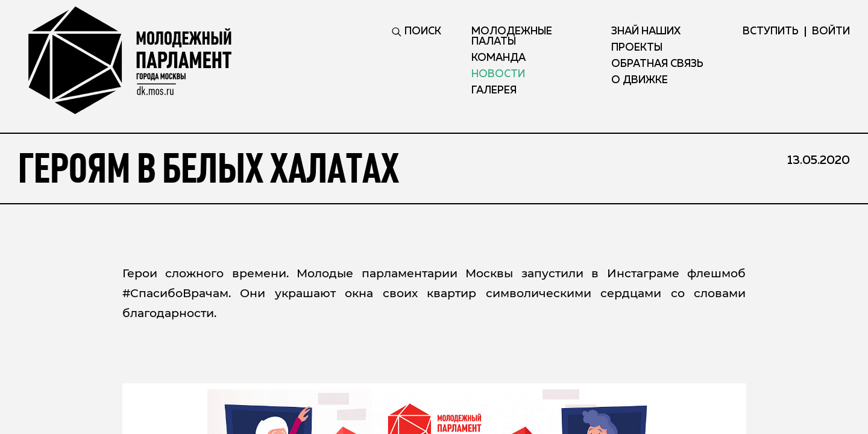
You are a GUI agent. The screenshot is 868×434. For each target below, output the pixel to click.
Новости (498, 74)
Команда (498, 58)
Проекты (637, 48)
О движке (640, 80)
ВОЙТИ (831, 32)
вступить (771, 32)
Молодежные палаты (512, 37)
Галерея (494, 91)
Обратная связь (657, 64)
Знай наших (646, 32)
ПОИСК (417, 32)
